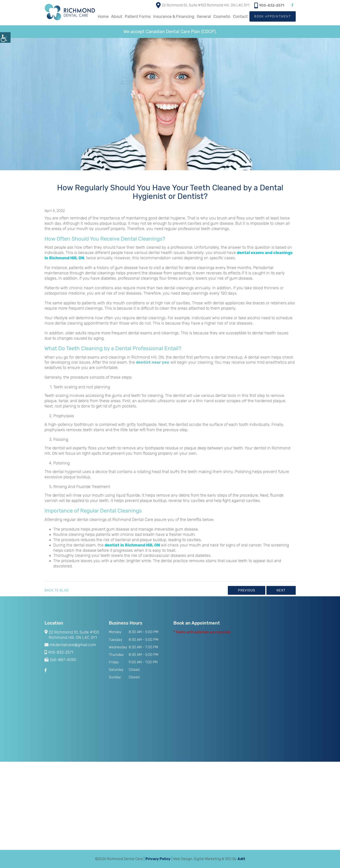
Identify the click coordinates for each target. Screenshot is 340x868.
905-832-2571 (269, 5)
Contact (240, 17)
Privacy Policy (158, 859)
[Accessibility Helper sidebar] (5, 37)
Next (281, 590)
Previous (247, 590)
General (204, 17)
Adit (241, 859)
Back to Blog (57, 591)
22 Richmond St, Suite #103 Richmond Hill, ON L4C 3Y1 (203, 5)
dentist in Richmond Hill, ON (132, 545)
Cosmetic (222, 17)
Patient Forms (137, 17)
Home (103, 17)
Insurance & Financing (174, 17)
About (116, 17)
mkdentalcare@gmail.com (70, 645)
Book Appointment (272, 16)
